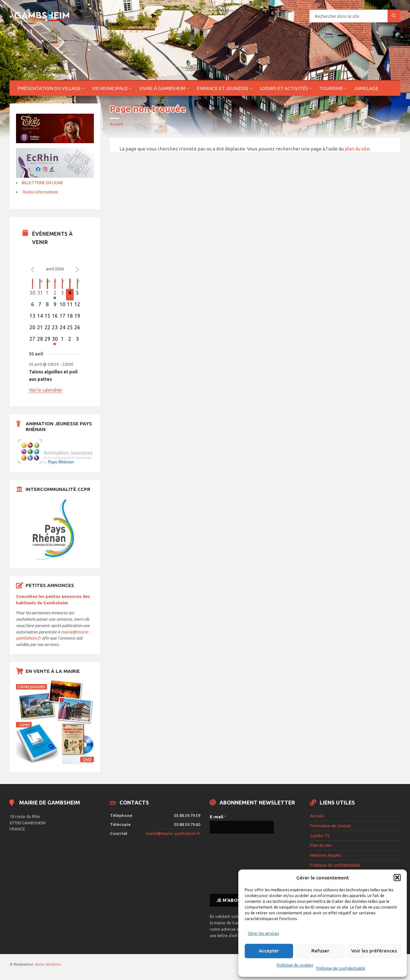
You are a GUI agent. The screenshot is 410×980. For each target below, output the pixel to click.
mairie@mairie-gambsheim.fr (173, 833)
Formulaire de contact (331, 826)
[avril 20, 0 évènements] (33, 329)
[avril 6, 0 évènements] (33, 306)
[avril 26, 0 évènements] (77, 329)
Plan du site (321, 845)
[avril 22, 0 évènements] (47, 329)
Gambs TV (320, 836)
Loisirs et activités (284, 88)
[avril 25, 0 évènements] (70, 329)
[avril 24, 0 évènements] (62, 329)
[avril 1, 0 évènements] (47, 295)
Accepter (269, 951)
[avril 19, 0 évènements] (77, 318)
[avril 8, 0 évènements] (47, 306)
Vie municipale (110, 88)
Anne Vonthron (48, 964)
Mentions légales (326, 855)
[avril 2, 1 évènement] (55, 295)
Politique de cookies (295, 965)
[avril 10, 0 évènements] (62, 306)
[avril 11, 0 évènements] (70, 306)
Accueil (116, 124)
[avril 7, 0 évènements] (40, 306)
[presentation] (236, 863)
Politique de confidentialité (341, 968)
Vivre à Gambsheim (162, 88)
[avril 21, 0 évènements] (40, 329)
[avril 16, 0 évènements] (55, 318)
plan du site (357, 149)
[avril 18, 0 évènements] (70, 318)
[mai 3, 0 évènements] (77, 341)
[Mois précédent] (33, 270)
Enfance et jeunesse (223, 88)
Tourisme (331, 88)
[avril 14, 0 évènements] (40, 318)
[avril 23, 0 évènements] (55, 329)
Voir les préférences (374, 951)
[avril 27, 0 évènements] (33, 341)
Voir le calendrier (46, 390)
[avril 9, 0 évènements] (55, 306)
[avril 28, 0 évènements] (40, 341)
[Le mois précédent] (77, 270)
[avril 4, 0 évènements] (70, 295)
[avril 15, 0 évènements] (47, 318)
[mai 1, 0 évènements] (62, 341)
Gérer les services (263, 933)
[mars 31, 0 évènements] (40, 295)
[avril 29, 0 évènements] (47, 341)
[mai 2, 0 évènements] (70, 341)
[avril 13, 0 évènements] (33, 318)
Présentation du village (49, 88)
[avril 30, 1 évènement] (55, 341)
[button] (397, 878)
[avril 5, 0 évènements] (77, 295)
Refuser (320, 951)
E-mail (218, 817)
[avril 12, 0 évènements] (77, 306)
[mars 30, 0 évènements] (33, 295)
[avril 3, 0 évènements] (62, 295)
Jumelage (366, 88)
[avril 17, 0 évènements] (62, 318)
